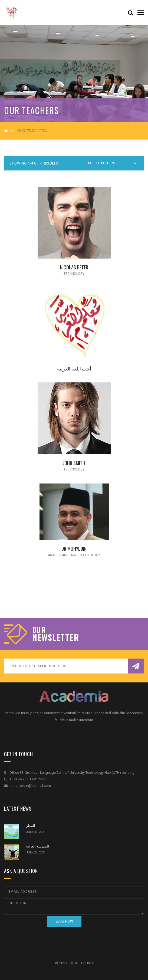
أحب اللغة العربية (74, 368)
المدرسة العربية (38, 846)
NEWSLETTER (56, 637)
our (39, 630)
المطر (31, 826)
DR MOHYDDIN (74, 548)
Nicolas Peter (74, 267)
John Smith (74, 463)
